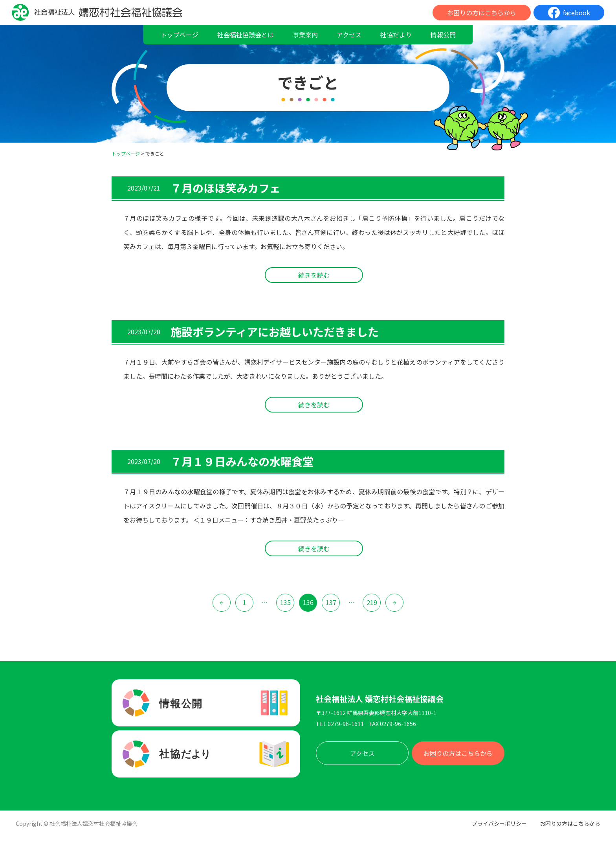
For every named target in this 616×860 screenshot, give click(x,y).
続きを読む (314, 275)
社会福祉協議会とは (246, 35)
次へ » (394, 603)
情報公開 (443, 35)
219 (372, 602)
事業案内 (305, 35)
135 (285, 602)
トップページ (180, 35)
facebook (577, 13)
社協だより (396, 35)
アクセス (349, 35)
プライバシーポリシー (499, 823)
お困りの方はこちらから (482, 13)
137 (331, 602)
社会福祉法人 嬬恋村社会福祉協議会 (380, 699)
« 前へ (222, 603)
